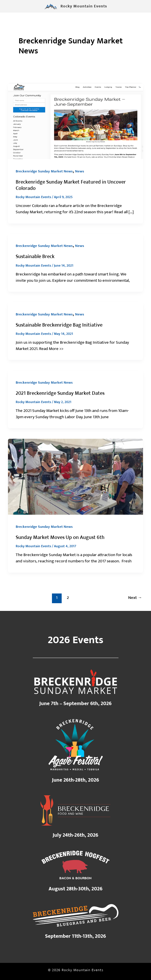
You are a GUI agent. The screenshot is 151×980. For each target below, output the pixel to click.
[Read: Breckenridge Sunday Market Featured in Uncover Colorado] (75, 121)
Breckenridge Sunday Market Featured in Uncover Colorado (71, 185)
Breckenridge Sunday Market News (44, 171)
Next (135, 598)
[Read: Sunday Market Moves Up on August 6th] (75, 476)
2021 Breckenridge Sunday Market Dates (60, 393)
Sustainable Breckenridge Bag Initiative (59, 325)
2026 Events (75, 640)
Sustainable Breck (35, 256)
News (80, 171)
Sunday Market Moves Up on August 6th (60, 537)
